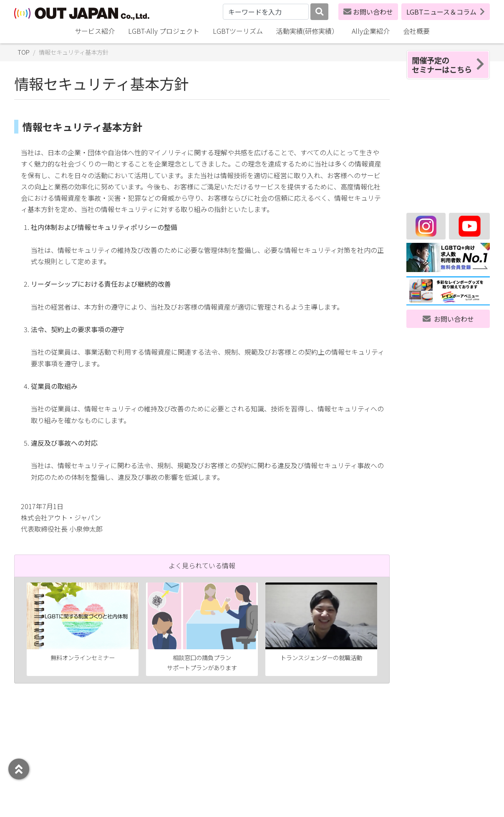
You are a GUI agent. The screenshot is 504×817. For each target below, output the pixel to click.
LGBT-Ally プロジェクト (164, 31)
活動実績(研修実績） (307, 31)
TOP (24, 52)
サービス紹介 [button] (95, 31)
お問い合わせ (368, 12)
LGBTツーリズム (238, 31)
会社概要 (416, 31)
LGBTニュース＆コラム (446, 12)
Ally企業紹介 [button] (371, 31)
